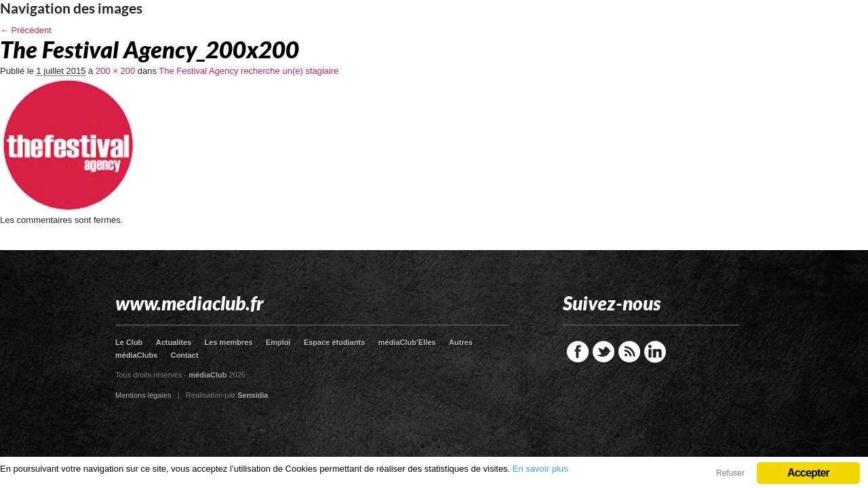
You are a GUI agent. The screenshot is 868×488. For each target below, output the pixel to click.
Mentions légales (143, 395)
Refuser (730, 473)
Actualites (174, 342)
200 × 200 (115, 71)
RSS (629, 352)
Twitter (604, 352)
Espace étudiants (334, 342)
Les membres (229, 342)
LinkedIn (655, 352)
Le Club (129, 342)
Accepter (808, 473)
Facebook (578, 352)
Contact (185, 355)
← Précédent (26, 30)
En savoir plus (540, 469)
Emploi (278, 342)
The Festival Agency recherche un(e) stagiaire (249, 71)
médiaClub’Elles (407, 342)
